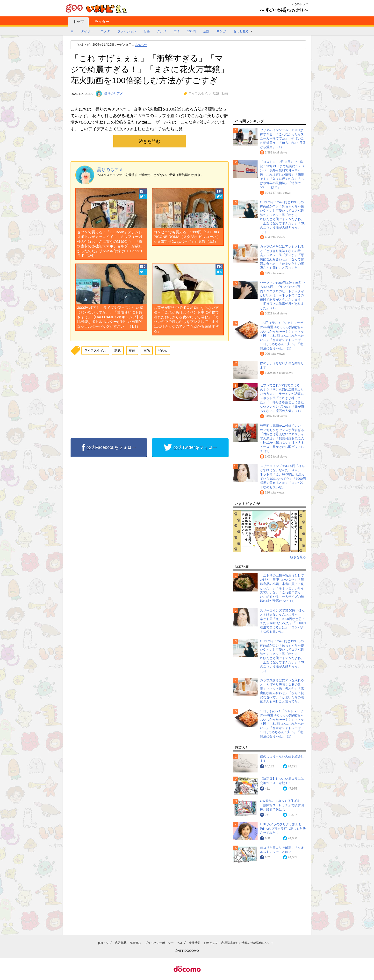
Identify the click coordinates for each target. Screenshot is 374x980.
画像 (147, 351)
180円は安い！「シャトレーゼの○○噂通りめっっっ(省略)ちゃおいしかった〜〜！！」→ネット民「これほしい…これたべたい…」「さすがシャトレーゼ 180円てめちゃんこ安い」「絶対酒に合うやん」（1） (282, 335)
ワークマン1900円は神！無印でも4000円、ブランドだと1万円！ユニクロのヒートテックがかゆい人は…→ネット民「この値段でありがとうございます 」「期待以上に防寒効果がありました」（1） (282, 295)
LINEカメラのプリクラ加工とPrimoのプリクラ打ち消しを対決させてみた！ (283, 828)
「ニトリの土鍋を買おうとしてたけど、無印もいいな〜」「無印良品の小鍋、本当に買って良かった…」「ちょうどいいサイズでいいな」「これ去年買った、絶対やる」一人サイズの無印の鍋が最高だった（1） (282, 588)
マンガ (221, 31)
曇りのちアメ (110, 170)
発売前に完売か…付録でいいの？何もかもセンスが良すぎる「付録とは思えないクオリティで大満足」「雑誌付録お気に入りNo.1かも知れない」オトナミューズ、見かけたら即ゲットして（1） (282, 438)
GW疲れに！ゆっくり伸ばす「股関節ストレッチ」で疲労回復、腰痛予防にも (282, 805)
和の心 (163, 351)
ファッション (127, 31)
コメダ (105, 31)
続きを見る (298, 557)
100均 (191, 31)
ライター (102, 22)
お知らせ (141, 45)
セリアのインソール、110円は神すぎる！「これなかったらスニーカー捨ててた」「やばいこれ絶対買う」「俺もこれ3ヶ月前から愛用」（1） (283, 138)
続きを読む (150, 141)
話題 (206, 31)
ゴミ (177, 31)
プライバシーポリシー (159, 943)
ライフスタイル (199, 94)
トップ (78, 22)
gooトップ (302, 4)
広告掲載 (121, 943)
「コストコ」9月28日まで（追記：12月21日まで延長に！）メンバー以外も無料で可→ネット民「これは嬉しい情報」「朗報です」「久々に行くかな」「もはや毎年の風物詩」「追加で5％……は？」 (282, 174)
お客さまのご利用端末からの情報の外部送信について (239, 943)
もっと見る (241, 31)
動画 (225, 94)
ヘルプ (181, 943)
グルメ (162, 31)
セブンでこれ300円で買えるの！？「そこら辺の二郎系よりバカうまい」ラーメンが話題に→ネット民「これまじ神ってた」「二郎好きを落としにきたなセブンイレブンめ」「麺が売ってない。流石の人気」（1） (282, 398)
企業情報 (195, 943)
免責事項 (136, 943)
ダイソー (87, 31)
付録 (147, 31)
